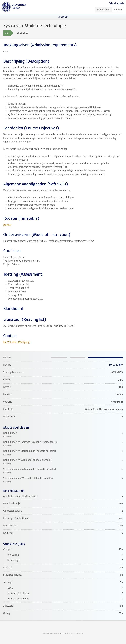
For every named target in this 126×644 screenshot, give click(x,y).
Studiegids (117, 3)
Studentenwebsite (52, 634)
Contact (79, 634)
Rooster (7, 225)
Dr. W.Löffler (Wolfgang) (17, 342)
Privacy (68, 634)
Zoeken (64, 17)
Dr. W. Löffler (116, 365)
